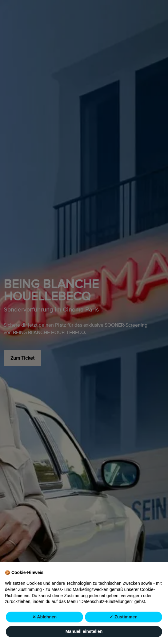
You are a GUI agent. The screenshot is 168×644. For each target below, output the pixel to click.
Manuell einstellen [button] (84, 631)
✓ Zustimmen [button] (124, 617)
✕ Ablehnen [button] (44, 617)
